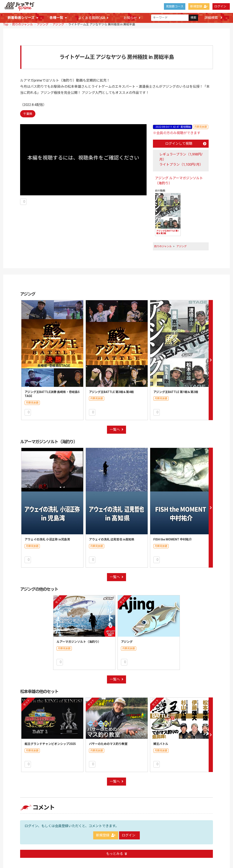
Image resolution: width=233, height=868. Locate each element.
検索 (193, 18)
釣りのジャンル (23, 25)
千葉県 (28, 114)
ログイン (220, 6)
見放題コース (175, 6)
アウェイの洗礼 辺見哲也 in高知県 (112, 540)
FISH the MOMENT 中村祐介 (173, 540)
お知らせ (132, 18)
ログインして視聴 (186, 144)
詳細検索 (213, 18)
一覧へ (116, 430)
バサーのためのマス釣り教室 (108, 744)
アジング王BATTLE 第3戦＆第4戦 (111, 392)
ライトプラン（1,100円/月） (181, 165)
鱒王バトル (161, 744)
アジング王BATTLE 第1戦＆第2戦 (176, 392)
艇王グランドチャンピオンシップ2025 (50, 744)
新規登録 (199, 6)
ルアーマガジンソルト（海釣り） (79, 642)
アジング (43, 25)
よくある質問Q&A (93, 18)
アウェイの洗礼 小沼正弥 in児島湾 (47, 540)
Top (6, 25)
